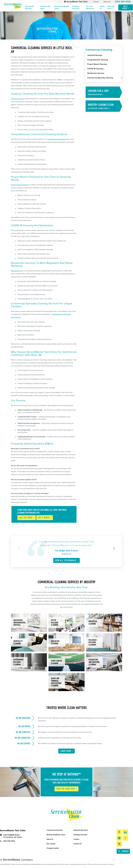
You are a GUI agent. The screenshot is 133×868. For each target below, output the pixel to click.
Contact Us (78, 844)
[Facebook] (119, 832)
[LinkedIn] (125, 832)
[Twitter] (119, 844)
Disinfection (15, 271)
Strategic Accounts (76, 7)
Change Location (53, 848)
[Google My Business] (119, 838)
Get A (126, 7)
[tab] (121, 78)
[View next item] (114, 548)
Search (123, 851)
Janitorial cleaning (17, 99)
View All (67, 560)
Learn (67, 751)
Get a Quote (51, 844)
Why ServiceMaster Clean (62, 7)
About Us (107, 2)
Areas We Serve (111, 7)
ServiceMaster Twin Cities (76, 2)
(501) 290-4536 (123, 2)
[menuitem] (32, 8)
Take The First (67, 789)
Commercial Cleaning (29, 7)
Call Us (27, 518)
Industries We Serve (45, 7)
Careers (96, 2)
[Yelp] (125, 838)
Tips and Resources (90, 7)
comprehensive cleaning (57, 139)
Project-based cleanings (20, 185)
